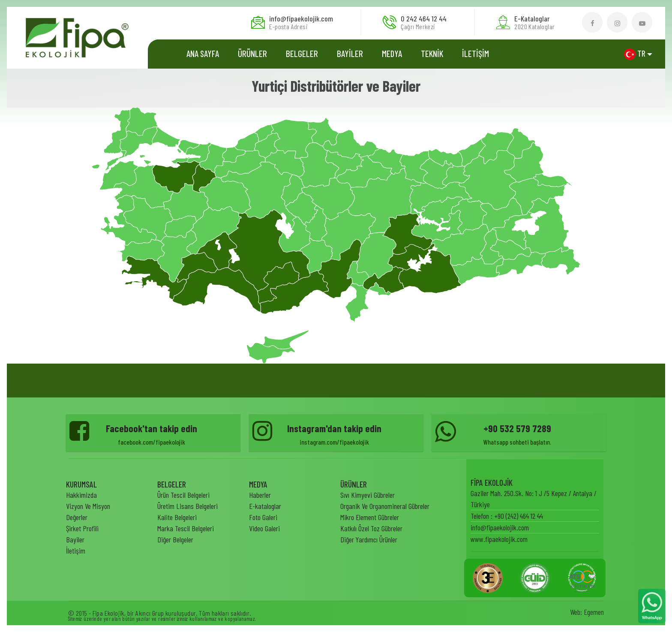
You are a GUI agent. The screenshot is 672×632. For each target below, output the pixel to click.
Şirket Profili (82, 528)
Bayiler (75, 539)
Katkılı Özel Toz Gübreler (371, 528)
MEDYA (392, 53)
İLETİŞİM (475, 53)
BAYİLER (350, 53)
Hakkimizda (81, 495)
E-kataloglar (265, 506)
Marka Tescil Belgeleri (186, 528)
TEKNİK (432, 53)
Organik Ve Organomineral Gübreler (385, 506)
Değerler (77, 517)
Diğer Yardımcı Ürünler (369, 539)
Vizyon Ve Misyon (88, 506)
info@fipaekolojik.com (500, 527)
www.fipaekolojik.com (499, 539)
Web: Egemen (587, 612)
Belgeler (302, 53)
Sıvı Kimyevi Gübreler (367, 495)
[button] (638, 54)
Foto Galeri (263, 517)
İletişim (76, 551)
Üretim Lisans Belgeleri (187, 506)
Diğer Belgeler (175, 539)
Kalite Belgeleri (177, 517)
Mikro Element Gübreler (370, 517)
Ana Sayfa (203, 53)
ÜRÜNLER (252, 53)
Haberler (260, 495)
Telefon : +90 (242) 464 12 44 (507, 516)
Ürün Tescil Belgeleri (183, 495)
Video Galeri (264, 528)
